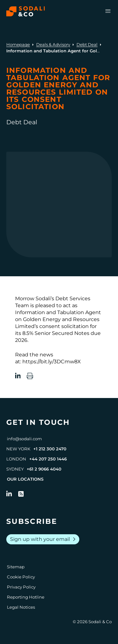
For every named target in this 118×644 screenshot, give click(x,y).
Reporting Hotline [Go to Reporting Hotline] (26, 597)
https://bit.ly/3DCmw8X (52, 362)
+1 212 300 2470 (50, 449)
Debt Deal (87, 44)
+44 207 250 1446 (48, 459)
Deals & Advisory (53, 44)
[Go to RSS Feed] (21, 494)
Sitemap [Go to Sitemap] (16, 567)
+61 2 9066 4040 (44, 469)
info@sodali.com (24, 439)
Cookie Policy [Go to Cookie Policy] (21, 577)
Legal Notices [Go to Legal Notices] (21, 607)
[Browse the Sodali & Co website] (26, 11)
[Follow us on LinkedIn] (9, 494)
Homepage (18, 44)
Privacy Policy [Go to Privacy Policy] (21, 587)
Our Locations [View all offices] (25, 479)
